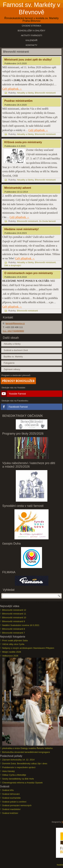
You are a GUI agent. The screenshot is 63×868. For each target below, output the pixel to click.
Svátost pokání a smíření (14, 802)
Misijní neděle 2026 (12, 652)
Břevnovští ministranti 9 (14, 621)
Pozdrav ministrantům (18, 101)
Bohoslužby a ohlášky (32, 31)
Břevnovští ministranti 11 (14, 614)
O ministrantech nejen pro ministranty (29, 273)
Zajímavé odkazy (12, 369)
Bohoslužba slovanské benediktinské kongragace (26, 752)
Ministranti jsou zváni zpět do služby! (28, 60)
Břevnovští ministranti (45, 93)
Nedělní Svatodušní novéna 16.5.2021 (21, 625)
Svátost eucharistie (11, 798)
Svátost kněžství (10, 813)
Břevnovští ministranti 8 (14, 629)
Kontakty (32, 45)
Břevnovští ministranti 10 (14, 618)
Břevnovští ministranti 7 (14, 633)
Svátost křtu (8, 790)
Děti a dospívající (13, 265)
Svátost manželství (11, 809)
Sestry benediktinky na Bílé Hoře (18, 779)
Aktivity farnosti (31, 35)
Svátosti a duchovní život (16, 350)
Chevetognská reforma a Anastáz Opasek (22, 783)
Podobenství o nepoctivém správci (19, 767)
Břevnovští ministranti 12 (14, 610)
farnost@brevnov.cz (15, 323)
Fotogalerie (9, 363)
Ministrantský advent (18, 188)
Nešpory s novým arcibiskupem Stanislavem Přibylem (28, 648)
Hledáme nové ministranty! (22, 229)
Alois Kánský (8, 771)
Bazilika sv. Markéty (13, 357)
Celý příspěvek (12, 89)
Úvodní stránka (32, 26)
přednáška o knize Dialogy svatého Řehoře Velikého (27, 748)
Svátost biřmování (11, 794)
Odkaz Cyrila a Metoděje (14, 775)
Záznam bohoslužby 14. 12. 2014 (18, 760)
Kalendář (31, 40)
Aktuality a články (25, 93)
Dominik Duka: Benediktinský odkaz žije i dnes (25, 764)
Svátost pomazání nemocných (17, 805)
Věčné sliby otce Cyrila (13, 644)
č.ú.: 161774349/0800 (13, 331)
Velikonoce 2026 (10, 656)
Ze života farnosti (47, 221)
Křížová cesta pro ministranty (23, 142)
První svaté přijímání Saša (15, 640)
